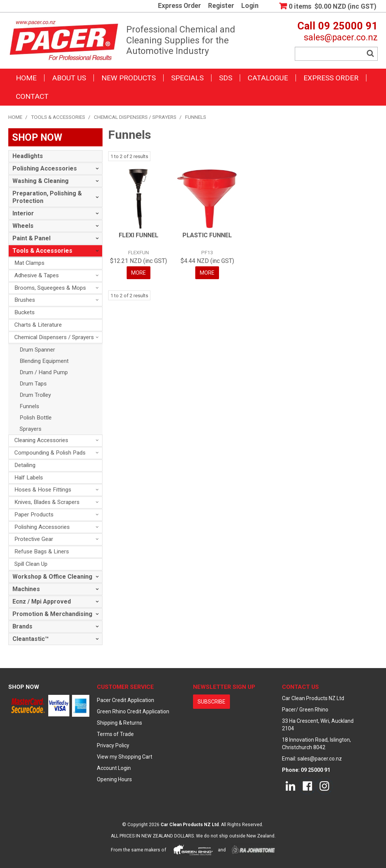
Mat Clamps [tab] (29, 263)
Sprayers (31, 429)
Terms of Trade (115, 734)
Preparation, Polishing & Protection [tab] (47, 197)
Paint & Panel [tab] (31, 238)
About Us (69, 78)
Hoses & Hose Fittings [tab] (43, 490)
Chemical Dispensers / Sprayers (135, 117)
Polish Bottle (36, 418)
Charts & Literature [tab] (38, 325)
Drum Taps (33, 384)
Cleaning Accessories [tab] (41, 440)
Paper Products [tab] (34, 515)
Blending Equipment (44, 361)
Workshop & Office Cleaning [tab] (52, 577)
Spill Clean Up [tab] (31, 564)
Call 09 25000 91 (338, 26)
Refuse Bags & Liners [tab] (42, 552)
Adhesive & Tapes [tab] (37, 275)
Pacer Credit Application (126, 700)
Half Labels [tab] (29, 478)
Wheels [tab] (23, 226)
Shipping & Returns (119, 723)
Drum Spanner (37, 350)
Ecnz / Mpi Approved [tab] (42, 601)
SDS (226, 78)
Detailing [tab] (25, 465)
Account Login (114, 768)
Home (26, 78)
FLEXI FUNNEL (139, 235)
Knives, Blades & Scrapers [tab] (47, 502)
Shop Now (24, 687)
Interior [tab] (23, 213)
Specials (187, 78)
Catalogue (268, 78)
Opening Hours (114, 779)
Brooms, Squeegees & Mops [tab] (50, 288)
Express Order (179, 6)
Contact (32, 96)
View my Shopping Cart (125, 757)
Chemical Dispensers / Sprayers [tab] (54, 337)
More (139, 273)
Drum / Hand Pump (44, 372)
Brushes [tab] (25, 300)
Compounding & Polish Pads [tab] (50, 453)
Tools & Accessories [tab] (42, 251)
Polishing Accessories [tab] (45, 168)
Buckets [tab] (25, 312)
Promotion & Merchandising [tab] (52, 614)
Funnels (29, 406)
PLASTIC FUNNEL (207, 235)
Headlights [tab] (28, 156)
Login (250, 6)
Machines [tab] (26, 589)
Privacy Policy (113, 745)
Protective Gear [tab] (34, 539)
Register (221, 6)
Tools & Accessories (58, 117)
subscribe (211, 702)
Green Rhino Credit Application (133, 711)
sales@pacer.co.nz (341, 37)
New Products (129, 78)
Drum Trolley (35, 395)
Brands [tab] (22, 626)
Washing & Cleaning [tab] (41, 181)
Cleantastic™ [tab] (31, 639)
